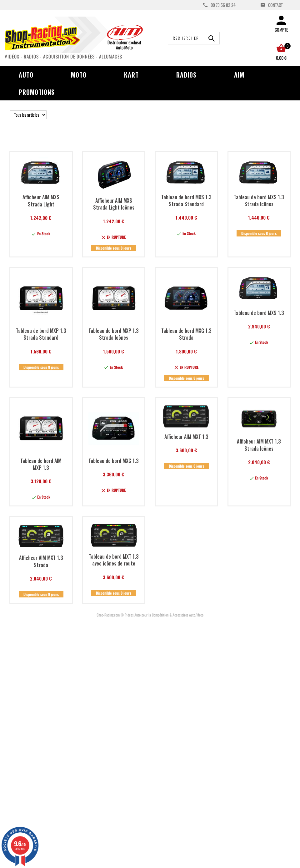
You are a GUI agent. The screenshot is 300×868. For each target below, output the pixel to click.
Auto (26, 75)
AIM (239, 75)
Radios (186, 75)
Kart (131, 75)
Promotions (37, 92)
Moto (79, 75)
